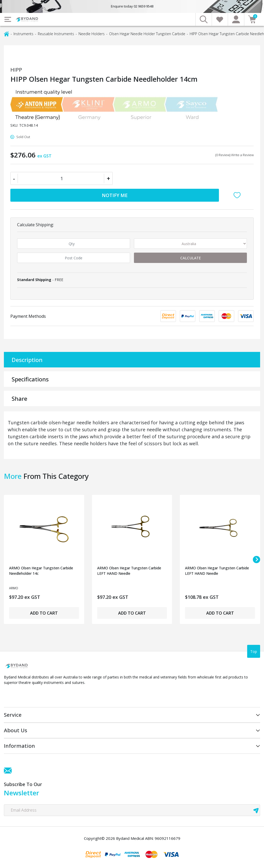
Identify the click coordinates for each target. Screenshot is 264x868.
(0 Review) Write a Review (234, 155)
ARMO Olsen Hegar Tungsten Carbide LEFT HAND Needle (129, 571)
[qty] (74, 244)
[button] (238, 195)
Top (254, 651)
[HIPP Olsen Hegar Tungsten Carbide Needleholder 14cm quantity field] (62, 178)
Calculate (191, 258)
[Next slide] (256, 560)
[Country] (190, 244)
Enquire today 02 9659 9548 (132, 6)
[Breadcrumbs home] (6, 33)
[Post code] (74, 258)
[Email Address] (132, 810)
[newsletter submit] (256, 810)
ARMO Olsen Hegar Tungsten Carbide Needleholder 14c (41, 571)
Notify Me (115, 195)
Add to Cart (44, 613)
